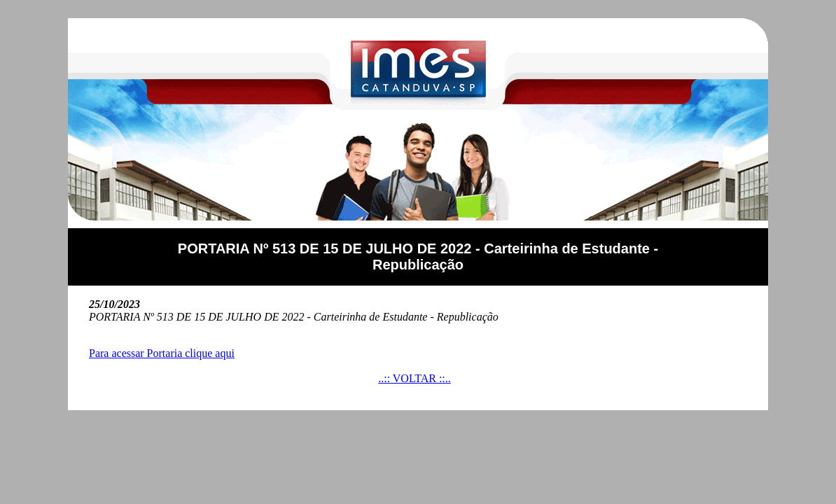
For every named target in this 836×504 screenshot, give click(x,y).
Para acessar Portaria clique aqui (162, 353)
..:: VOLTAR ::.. (414, 378)
